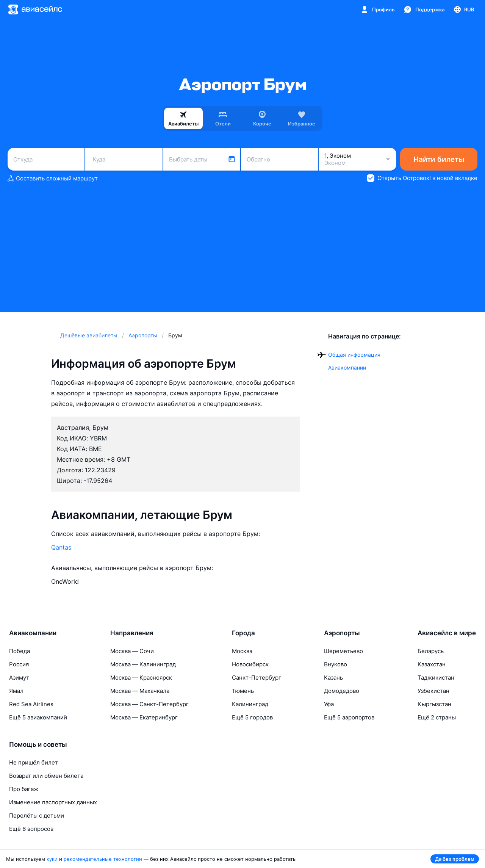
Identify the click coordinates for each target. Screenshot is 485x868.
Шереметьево (343, 651)
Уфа (329, 704)
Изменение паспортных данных (53, 802)
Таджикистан (436, 678)
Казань (333, 678)
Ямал (16, 691)
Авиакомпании (347, 367)
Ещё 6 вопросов (31, 829)
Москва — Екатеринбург (144, 717)
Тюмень (243, 691)
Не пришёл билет (34, 762)
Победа (20, 651)
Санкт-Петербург (257, 678)
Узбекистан (433, 691)
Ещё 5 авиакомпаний (38, 717)
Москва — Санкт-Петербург (149, 704)
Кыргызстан (434, 704)
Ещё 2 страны (437, 717)
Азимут (19, 678)
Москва (242, 651)
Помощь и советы (38, 744)
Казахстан (432, 664)
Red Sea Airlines (31, 704)
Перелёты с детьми (37, 816)
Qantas (61, 547)
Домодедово (342, 691)
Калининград (250, 704)
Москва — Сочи (132, 651)
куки (52, 859)
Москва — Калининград (143, 664)
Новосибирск (250, 664)
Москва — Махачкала (140, 691)
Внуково (336, 664)
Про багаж (24, 789)
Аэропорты (342, 633)
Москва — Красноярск (141, 678)
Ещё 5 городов (252, 717)
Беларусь (431, 651)
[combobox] (46, 159)
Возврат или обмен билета (46, 776)
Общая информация (354, 355)
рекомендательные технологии (103, 859)
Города (243, 633)
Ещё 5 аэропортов (349, 717)
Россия (19, 664)
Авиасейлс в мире (447, 633)
